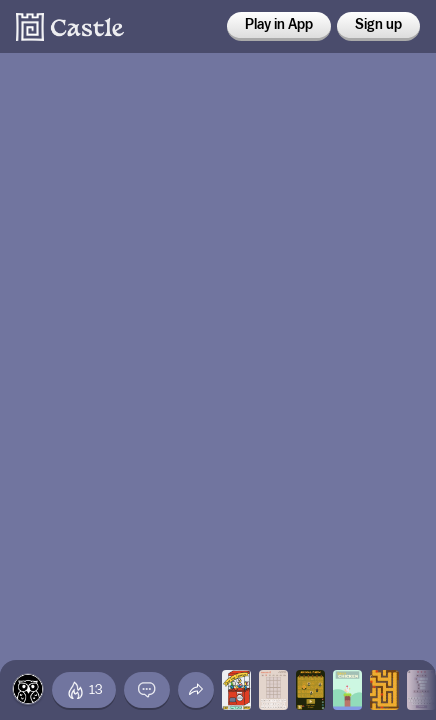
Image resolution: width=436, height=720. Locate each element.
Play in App (279, 25)
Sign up (378, 25)
